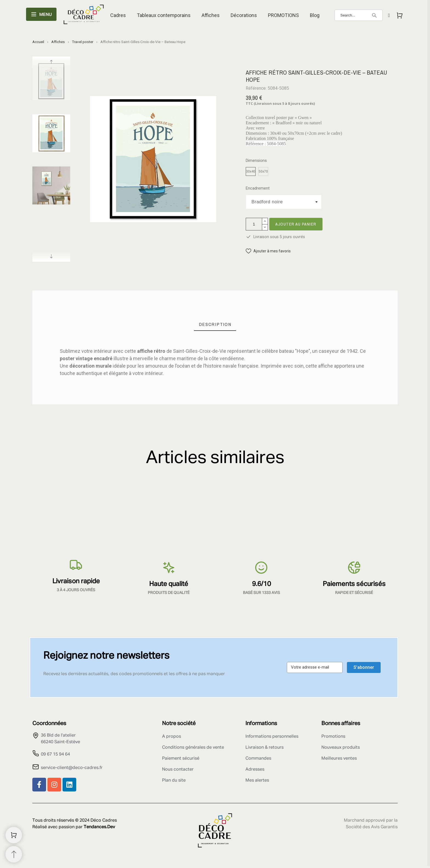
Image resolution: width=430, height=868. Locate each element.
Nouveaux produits (341, 748)
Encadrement (258, 188)
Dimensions (256, 161)
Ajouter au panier (296, 224)
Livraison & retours (264, 748)
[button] (268, 251)
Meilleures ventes (339, 759)
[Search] (359, 15)
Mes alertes (257, 780)
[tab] (215, 324)
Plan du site (174, 780)
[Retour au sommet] (14, 854)
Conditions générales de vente (193, 748)
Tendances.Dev (99, 827)
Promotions (333, 737)
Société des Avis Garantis (372, 827)
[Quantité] (254, 224)
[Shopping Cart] (14, 835)
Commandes (258, 759)
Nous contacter (178, 770)
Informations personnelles (272, 737)
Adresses (255, 770)
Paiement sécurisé (181, 759)
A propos (172, 737)
